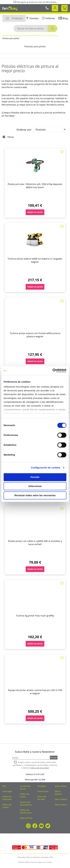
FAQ (4, 786)
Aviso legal (7, 791)
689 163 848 (40, 780)
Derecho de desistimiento (26, 803)
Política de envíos (24, 795)
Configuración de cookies (46, 468)
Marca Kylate (61, 786)
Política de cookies (7, 806)
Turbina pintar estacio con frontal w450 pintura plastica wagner (35, 335)
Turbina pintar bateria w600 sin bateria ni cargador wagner (35, 260)
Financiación (43, 791)
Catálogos (42, 786)
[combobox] (35, 28)
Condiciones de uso (25, 787)
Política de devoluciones (26, 811)
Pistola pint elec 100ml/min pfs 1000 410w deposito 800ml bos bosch (35, 186)
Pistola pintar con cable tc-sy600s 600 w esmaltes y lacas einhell (35, 543)
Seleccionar (35, 486)
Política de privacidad (7, 798)
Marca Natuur (61, 799)
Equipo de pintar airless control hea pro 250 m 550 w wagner (35, 692)
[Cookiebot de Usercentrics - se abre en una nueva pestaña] (52, 371)
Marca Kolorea (58, 793)
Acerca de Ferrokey (42, 798)
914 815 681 (39, 774)
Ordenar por (24, 130)
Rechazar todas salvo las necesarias (35, 495)
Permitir (35, 477)
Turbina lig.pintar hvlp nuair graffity (35, 616)
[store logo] (10, 8)
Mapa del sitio (26, 818)
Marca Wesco (61, 805)
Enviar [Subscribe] (54, 758)
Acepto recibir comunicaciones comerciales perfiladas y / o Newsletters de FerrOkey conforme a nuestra (35, 765)
